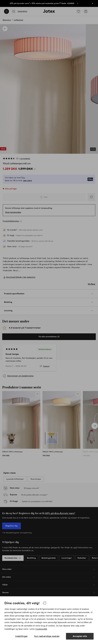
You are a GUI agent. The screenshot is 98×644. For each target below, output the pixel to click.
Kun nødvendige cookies (47, 636)
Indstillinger (21, 636)
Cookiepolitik (41, 629)
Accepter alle (80, 636)
